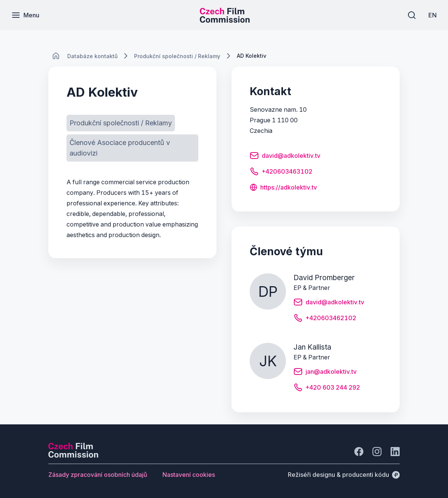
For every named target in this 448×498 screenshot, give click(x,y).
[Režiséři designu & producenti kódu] (344, 475)
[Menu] (25, 15)
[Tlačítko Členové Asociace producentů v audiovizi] (132, 148)
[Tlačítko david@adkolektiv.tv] (285, 157)
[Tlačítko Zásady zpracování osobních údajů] (98, 475)
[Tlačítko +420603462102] (325, 319)
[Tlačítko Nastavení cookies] (189, 475)
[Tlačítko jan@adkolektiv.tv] (325, 373)
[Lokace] (92, 56)
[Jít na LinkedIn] (395, 452)
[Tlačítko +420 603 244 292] (327, 389)
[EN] (433, 15)
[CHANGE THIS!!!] (56, 56)
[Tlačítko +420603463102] (281, 173)
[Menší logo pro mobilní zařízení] (225, 20)
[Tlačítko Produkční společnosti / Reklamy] (121, 123)
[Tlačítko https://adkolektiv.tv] (283, 188)
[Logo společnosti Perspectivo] (73, 455)
